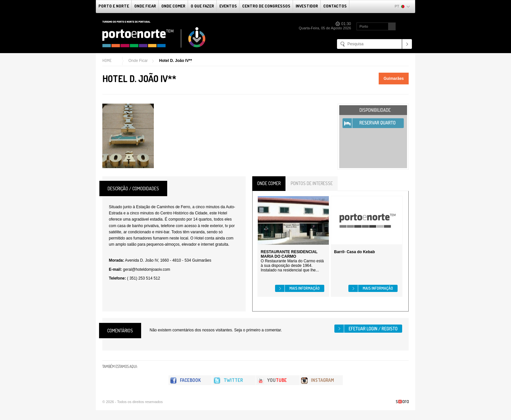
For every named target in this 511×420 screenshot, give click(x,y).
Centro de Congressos (266, 6)
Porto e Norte (114, 6)
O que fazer (202, 6)
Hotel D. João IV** (175, 61)
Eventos (228, 6)
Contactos (335, 6)
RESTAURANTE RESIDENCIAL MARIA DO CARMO (289, 254)
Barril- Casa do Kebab (354, 252)
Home (107, 60)
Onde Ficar (145, 6)
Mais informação (305, 288)
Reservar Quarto (378, 123)
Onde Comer (173, 6)
